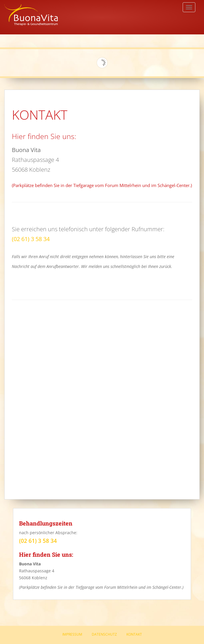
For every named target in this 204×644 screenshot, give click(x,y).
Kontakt (134, 634)
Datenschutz (104, 634)
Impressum (72, 634)
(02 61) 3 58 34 (31, 239)
